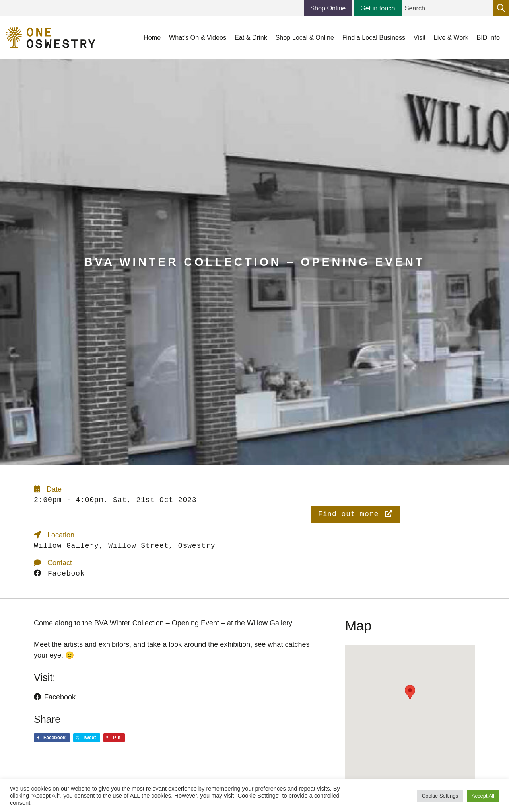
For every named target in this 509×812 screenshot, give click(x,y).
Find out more (355, 514)
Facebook (59, 574)
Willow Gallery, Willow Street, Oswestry (124, 546)
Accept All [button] (483, 796)
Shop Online (328, 8)
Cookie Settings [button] (440, 796)
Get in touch (378, 8)
